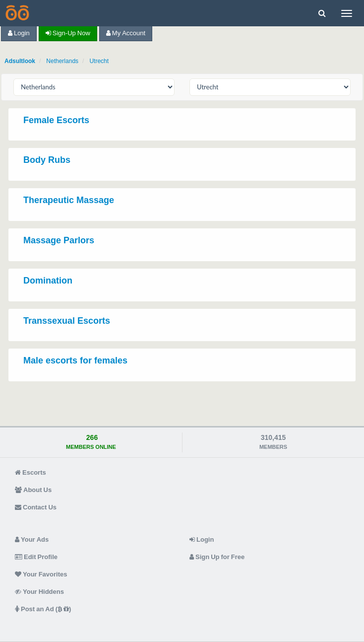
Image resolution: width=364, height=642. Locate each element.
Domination (48, 281)
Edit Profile (36, 557)
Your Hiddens (39, 592)
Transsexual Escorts (67, 321)
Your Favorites (41, 574)
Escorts (30, 472)
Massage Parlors (59, 240)
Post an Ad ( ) (43, 609)
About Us (33, 490)
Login (19, 33)
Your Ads (32, 539)
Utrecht (99, 61)
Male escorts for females (75, 360)
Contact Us (36, 507)
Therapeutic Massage (69, 200)
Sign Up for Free (217, 557)
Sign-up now (68, 33)
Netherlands (62, 61)
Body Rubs (47, 160)
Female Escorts (56, 120)
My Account (126, 33)
